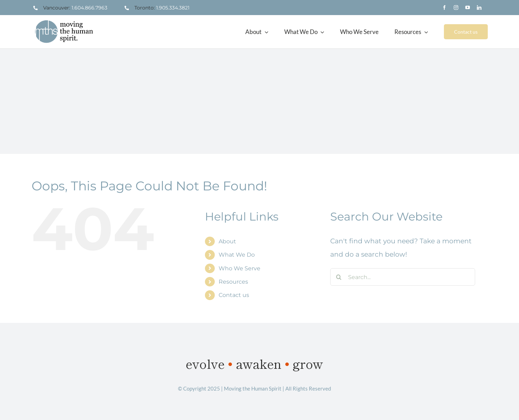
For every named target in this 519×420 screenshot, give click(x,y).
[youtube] (468, 8)
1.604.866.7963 (89, 8)
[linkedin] (479, 8)
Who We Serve (239, 268)
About (227, 241)
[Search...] (403, 277)
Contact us (234, 295)
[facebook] (444, 8)
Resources (233, 282)
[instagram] (456, 8)
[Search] (339, 277)
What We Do (237, 255)
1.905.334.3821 (173, 8)
